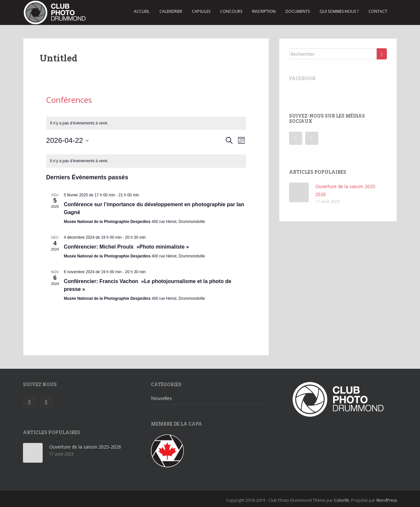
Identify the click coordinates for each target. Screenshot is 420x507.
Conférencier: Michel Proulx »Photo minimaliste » (126, 247)
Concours (231, 11)
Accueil (142, 11)
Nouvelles (161, 398)
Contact (378, 11)
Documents (298, 11)
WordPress (387, 500)
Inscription (264, 11)
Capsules (201, 11)
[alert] (146, 123)
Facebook (303, 78)
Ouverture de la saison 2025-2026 (85, 447)
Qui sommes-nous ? (339, 11)
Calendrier (171, 11)
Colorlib (342, 500)
